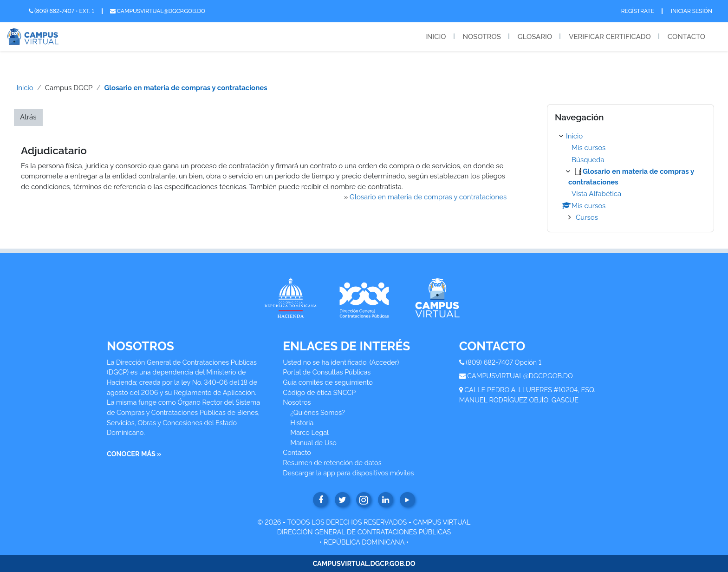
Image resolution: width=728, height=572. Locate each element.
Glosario (535, 37)
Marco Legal (309, 432)
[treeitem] (630, 177)
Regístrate (638, 11)
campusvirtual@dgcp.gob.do (158, 11)
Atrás (28, 117)
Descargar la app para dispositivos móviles (348, 473)
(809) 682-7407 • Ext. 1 (62, 11)
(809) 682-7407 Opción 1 (504, 362)
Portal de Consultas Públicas (327, 372)
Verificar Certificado (610, 37)
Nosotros (482, 37)
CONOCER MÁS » (134, 454)
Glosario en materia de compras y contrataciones (185, 88)
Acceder (384, 362)
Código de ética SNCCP (319, 392)
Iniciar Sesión (692, 11)
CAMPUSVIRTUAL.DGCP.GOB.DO (364, 563)
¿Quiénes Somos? (318, 412)
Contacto (686, 37)
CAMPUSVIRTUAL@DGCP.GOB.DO (520, 376)
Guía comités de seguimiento (328, 382)
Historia (302, 423)
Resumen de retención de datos (332, 463)
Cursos (587, 217)
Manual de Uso (313, 443)
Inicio (436, 37)
